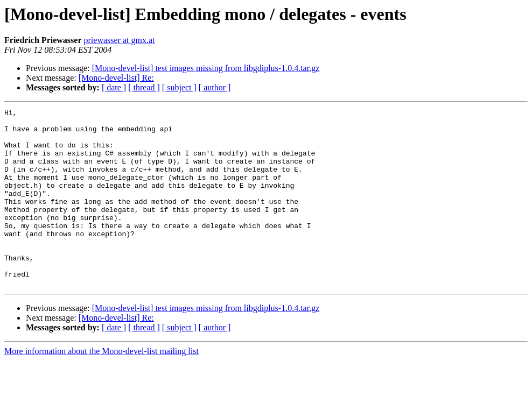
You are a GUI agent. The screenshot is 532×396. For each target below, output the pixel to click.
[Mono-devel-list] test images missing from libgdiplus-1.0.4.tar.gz (206, 68)
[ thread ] (144, 87)
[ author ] (215, 87)
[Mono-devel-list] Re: (116, 78)
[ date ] (114, 87)
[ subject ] (179, 87)
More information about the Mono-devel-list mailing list (101, 387)
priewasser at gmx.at (120, 40)
